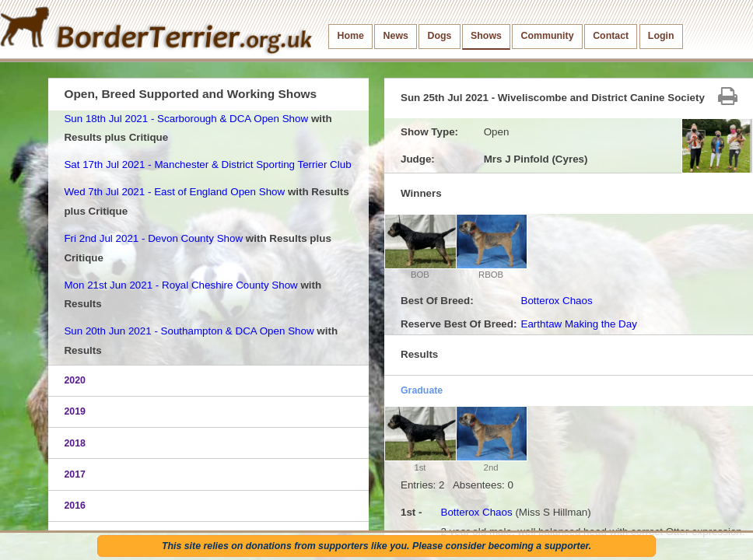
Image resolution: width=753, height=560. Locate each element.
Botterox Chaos (556, 301)
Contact (611, 36)
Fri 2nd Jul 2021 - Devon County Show (153, 238)
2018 (75, 443)
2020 (75, 380)
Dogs (440, 36)
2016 (75, 506)
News (396, 36)
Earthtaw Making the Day (578, 324)
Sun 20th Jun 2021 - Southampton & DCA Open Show (189, 331)
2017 (75, 474)
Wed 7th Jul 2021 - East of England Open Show (174, 192)
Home (351, 36)
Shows (486, 36)
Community (548, 36)
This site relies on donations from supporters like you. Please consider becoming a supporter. (376, 546)
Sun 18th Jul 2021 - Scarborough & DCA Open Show (186, 119)
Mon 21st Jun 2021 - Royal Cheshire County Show (180, 285)
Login (661, 36)
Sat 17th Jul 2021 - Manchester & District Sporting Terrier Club (207, 164)
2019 (75, 411)
